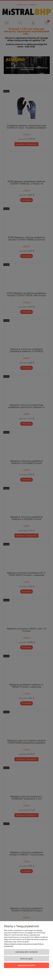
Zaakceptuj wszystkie (26, 965)
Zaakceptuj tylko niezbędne (26, 952)
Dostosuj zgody (26, 959)
